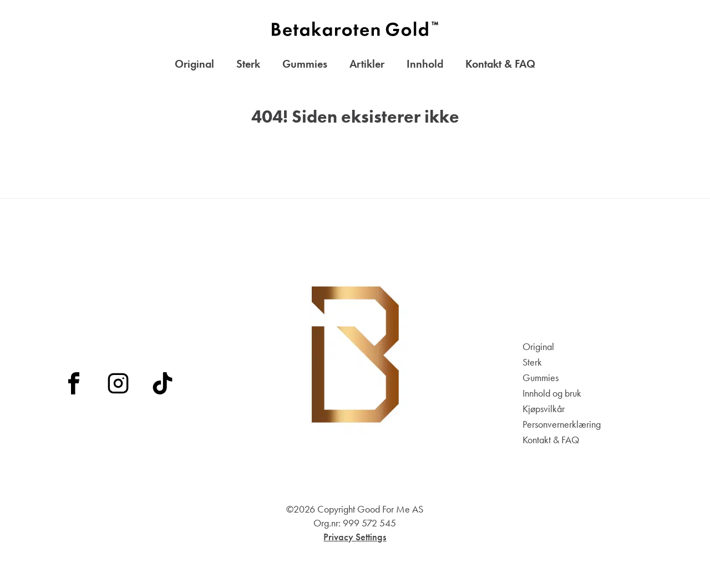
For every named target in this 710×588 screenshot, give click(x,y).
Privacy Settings (355, 537)
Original (194, 64)
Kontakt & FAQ (500, 64)
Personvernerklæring (562, 424)
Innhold (425, 64)
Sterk (248, 64)
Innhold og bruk (552, 393)
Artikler (367, 64)
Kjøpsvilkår (544, 409)
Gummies (305, 64)
